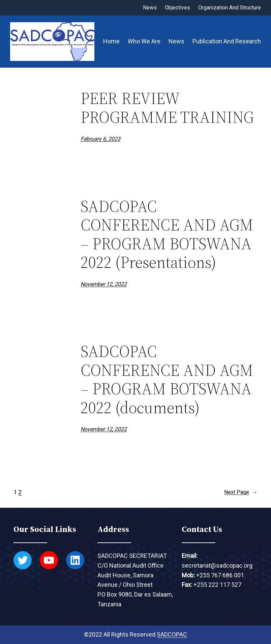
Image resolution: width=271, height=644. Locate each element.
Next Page (241, 492)
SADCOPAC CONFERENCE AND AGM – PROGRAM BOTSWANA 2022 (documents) (167, 380)
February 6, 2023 (100, 139)
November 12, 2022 (104, 284)
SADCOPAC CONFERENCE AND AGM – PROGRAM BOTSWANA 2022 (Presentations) (167, 235)
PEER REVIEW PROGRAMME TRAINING (167, 108)
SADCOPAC (172, 634)
